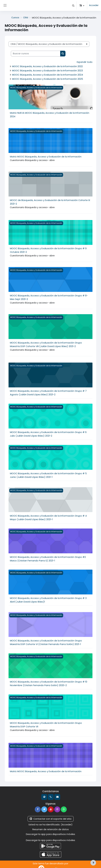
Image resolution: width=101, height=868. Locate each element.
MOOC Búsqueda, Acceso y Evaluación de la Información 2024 (48, 75)
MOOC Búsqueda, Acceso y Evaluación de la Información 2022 (47, 66)
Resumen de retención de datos (51, 825)
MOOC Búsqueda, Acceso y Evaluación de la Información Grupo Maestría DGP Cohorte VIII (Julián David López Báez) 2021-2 (46, 343)
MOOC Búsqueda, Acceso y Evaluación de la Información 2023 (47, 70)
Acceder (94, 5)
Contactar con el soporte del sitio (51, 815)
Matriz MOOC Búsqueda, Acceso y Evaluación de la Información (46, 156)
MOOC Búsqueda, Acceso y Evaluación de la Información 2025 (48, 79)
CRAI (26, 18)
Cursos (15, 18)
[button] (73, 5)
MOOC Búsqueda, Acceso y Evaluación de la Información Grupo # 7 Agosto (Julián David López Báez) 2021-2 (48, 391)
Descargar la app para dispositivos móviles (51, 830)
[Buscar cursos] (36, 54)
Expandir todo (85, 62)
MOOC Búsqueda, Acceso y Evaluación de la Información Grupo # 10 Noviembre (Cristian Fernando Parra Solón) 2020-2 (49, 680)
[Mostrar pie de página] (93, 863)
